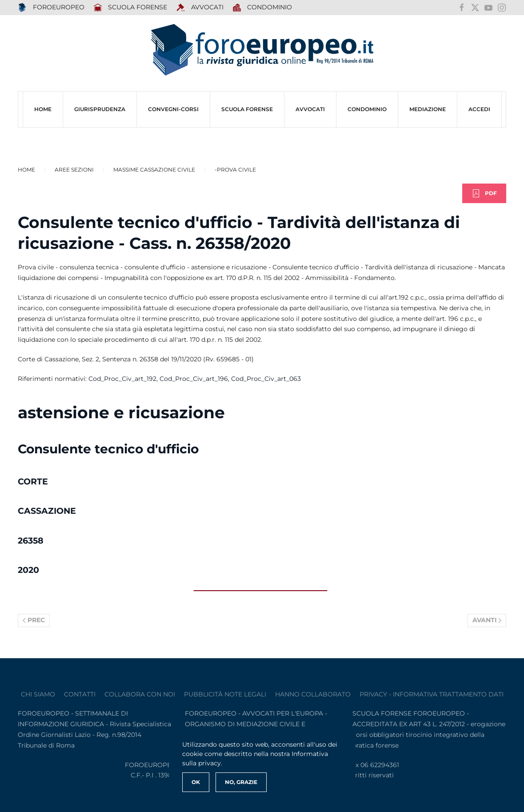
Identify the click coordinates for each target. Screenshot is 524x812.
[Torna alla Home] (262, 50)
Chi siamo (38, 694)
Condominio (262, 8)
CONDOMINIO (367, 109)
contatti (80, 694)
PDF (484, 193)
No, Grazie (241, 782)
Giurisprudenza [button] (100, 109)
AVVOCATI (200, 8)
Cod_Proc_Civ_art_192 (122, 379)
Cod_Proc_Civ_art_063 (266, 379)
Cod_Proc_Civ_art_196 (194, 379)
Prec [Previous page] (34, 620)
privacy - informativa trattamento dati (432, 694)
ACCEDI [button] (479, 109)
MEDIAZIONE (428, 109)
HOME (43, 109)
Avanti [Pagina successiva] (487, 620)
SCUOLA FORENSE (130, 8)
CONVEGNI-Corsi (173, 109)
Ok (196, 782)
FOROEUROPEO (51, 8)
